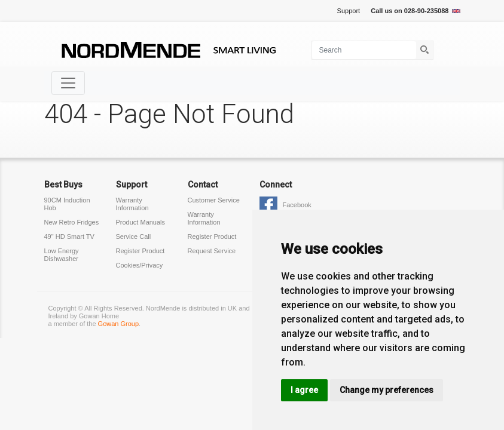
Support (349, 11)
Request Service (212, 251)
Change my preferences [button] (387, 390)
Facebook (297, 205)
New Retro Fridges (72, 222)
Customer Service (214, 200)
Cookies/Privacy (140, 265)
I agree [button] (304, 390)
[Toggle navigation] (68, 83)
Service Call (134, 236)
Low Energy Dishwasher (62, 255)
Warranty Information (132, 204)
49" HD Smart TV (69, 236)
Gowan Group (118, 324)
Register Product (140, 251)
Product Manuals (141, 222)
